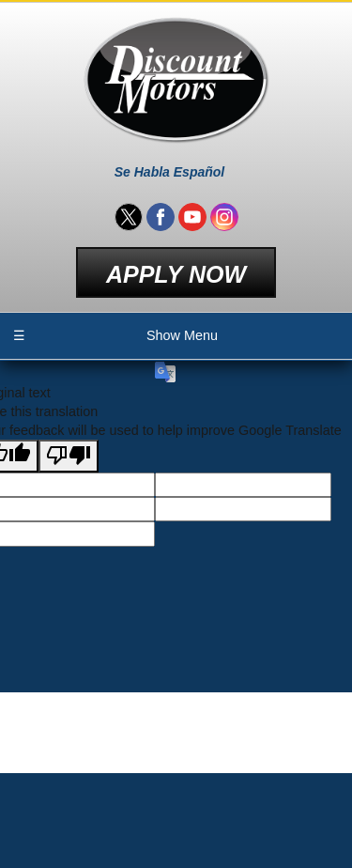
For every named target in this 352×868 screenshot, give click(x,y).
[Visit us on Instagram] (224, 217)
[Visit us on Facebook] (161, 217)
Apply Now (176, 274)
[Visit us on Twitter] (129, 217)
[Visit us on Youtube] (192, 217)
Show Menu (115, 335)
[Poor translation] (69, 456)
